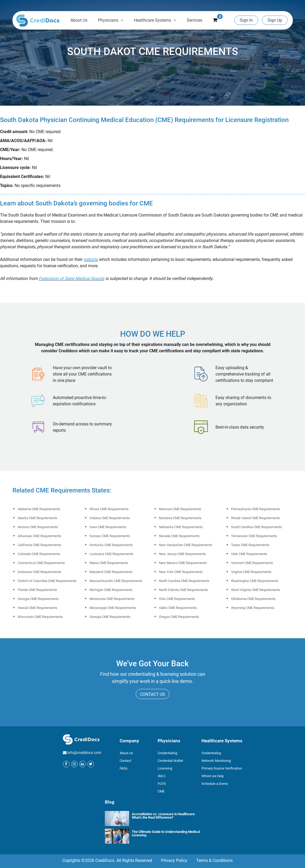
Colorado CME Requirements (39, 554)
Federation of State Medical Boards (72, 278)
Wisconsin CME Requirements (40, 617)
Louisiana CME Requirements (111, 554)
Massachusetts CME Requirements (116, 581)
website (91, 259)
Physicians (111, 20)
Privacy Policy (174, 860)
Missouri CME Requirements (180, 509)
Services (194, 20)
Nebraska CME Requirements (181, 527)
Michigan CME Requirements (111, 590)
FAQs (124, 768)
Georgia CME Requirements (38, 599)
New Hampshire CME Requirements (186, 545)
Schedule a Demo (215, 784)
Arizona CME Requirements (38, 527)
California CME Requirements (39, 545)
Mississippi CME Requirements (113, 608)
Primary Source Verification (222, 768)
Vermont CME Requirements (252, 563)
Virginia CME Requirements (251, 572)
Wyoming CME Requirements (253, 608)
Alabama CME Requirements (39, 509)
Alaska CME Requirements (37, 518)
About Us (79, 20)
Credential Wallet (170, 761)
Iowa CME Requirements (108, 527)
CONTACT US (152, 694)
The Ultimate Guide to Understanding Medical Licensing (166, 833)
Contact (125, 761)
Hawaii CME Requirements (37, 608)
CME (161, 791)
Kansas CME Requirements (110, 536)
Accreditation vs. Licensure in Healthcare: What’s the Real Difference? (164, 816)
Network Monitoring (216, 761)
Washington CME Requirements (255, 581)
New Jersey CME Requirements (182, 554)
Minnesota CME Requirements (112, 599)
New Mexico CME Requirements (183, 563)
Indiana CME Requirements (110, 518)
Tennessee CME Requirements (254, 536)
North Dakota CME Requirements (184, 590)
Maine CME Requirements (109, 563)
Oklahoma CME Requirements (253, 599)
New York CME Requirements (181, 572)
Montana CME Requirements (180, 518)
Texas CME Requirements (250, 545)
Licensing (165, 768)
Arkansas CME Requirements (39, 536)
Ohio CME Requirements (177, 599)
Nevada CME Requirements (179, 536)
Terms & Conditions (214, 860)
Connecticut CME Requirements (41, 563)
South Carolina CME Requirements (257, 527)
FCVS (162, 784)
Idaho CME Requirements (178, 608)
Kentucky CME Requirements (111, 545)
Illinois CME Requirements (109, 509)
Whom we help (213, 776)
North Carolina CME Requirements (184, 581)
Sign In (246, 20)
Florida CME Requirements (37, 590)
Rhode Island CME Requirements (255, 518)
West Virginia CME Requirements (256, 590)
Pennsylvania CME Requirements (256, 509)
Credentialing (167, 753)
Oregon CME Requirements (179, 617)
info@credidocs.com (84, 753)
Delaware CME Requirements (39, 572)
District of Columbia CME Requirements (47, 581)
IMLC (162, 776)
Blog (110, 802)
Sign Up (275, 20)
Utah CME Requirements (249, 554)
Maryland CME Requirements (111, 572)
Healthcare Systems (155, 20)
